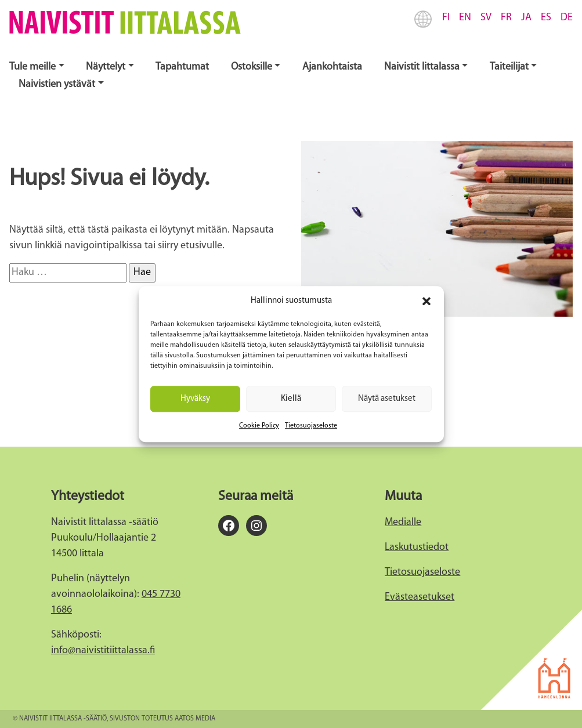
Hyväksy (195, 399)
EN (465, 18)
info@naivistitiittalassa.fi (103, 651)
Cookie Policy (259, 426)
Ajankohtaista (332, 67)
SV (486, 18)
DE (567, 18)
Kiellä (291, 399)
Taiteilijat (509, 67)
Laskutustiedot (417, 547)
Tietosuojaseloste (311, 426)
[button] (426, 301)
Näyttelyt (106, 67)
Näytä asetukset (387, 399)
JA (526, 18)
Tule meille (32, 67)
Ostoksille (252, 67)
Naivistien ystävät (57, 84)
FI (446, 18)
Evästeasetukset (420, 597)
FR (506, 18)
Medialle (403, 522)
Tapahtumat (182, 67)
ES (546, 18)
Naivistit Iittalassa (422, 67)
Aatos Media (195, 719)
